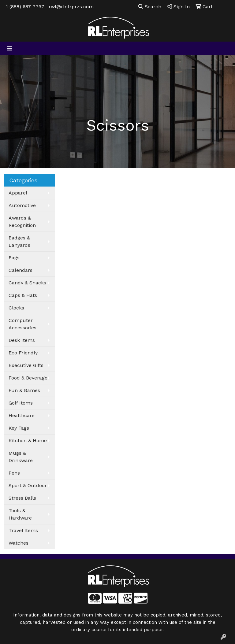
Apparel (18, 193)
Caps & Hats (23, 295)
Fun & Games (24, 390)
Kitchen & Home (28, 440)
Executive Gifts (26, 365)
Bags (14, 258)
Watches (19, 543)
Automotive (22, 205)
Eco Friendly (23, 353)
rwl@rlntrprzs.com (71, 7)
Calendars (21, 270)
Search (150, 7)
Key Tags (19, 428)
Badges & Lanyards (19, 241)
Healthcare (22, 415)
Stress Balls (22, 498)
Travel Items (23, 530)
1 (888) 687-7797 (25, 7)
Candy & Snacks (27, 283)
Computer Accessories (22, 324)
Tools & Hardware (20, 514)
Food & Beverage (28, 378)
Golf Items (21, 403)
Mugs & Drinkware (21, 457)
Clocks (16, 308)
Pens (14, 473)
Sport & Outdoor (28, 485)
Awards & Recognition (22, 222)
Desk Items (22, 340)
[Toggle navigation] (9, 48)
